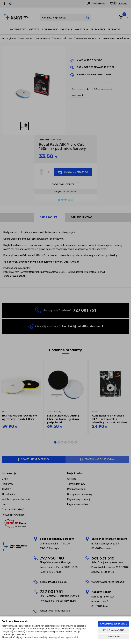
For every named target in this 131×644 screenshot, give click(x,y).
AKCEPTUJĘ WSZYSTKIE (113, 624)
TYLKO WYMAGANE (113, 630)
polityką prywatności (67, 637)
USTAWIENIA (114, 637)
